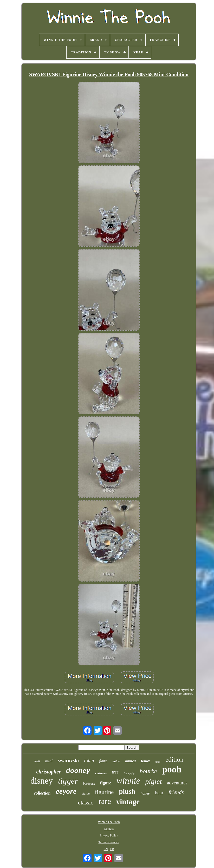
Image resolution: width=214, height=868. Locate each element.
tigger (68, 781)
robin (89, 760)
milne (116, 761)
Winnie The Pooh (109, 822)
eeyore (66, 791)
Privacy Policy (109, 835)
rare (105, 801)
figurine (104, 792)
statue (86, 793)
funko (103, 761)
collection (42, 793)
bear (159, 793)
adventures (177, 783)
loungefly (129, 773)
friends (176, 792)
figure (106, 783)
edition (174, 760)
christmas (101, 773)
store (158, 762)
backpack (89, 784)
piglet (153, 781)
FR (112, 849)
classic (86, 803)
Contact (109, 829)
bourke (148, 771)
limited (131, 761)
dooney (78, 771)
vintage (128, 802)
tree (115, 772)
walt (37, 761)
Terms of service (109, 842)
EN (106, 849)
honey (145, 793)
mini (49, 761)
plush (127, 791)
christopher (48, 772)
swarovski (68, 760)
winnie (128, 781)
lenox (145, 761)
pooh (172, 769)
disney (42, 781)
